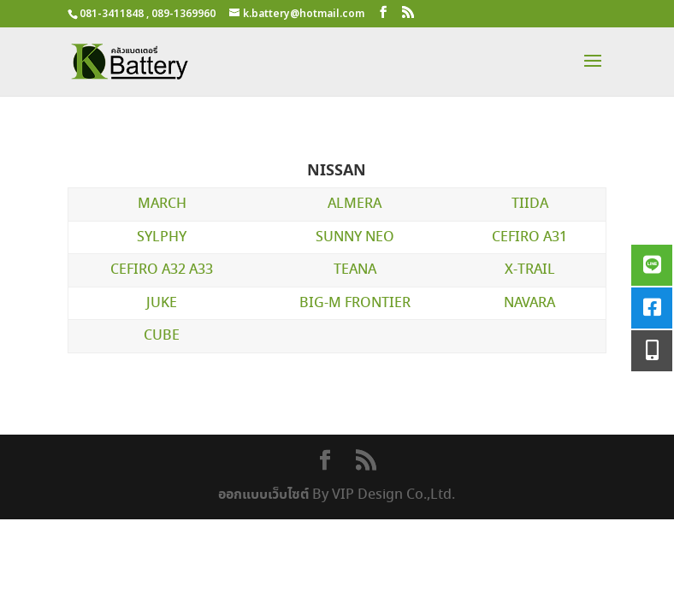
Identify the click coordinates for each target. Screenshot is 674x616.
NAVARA (529, 303)
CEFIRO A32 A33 (162, 270)
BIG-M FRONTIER (355, 303)
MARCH (162, 204)
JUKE (162, 303)
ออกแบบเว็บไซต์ (263, 495)
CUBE (162, 336)
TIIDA (530, 204)
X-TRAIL (530, 270)
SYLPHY (162, 237)
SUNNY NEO (355, 237)
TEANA (355, 270)
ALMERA (355, 204)
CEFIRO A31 (529, 237)
